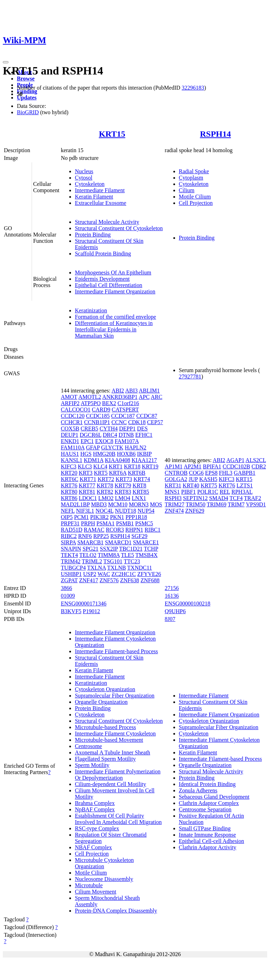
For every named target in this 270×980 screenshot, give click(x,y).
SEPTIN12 (195, 498)
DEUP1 (70, 435)
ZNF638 (129, 580)
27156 (172, 588)
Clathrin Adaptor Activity (208, 847)
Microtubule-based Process (105, 727)
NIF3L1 (85, 511)
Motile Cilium (195, 197)
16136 (172, 596)
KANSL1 (72, 460)
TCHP (151, 549)
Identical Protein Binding (207, 784)
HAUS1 (70, 454)
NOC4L (105, 511)
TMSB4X (146, 555)
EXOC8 (104, 441)
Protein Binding (93, 235)
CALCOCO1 (76, 410)
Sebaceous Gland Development (214, 797)
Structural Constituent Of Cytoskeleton (119, 228)
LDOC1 (88, 498)
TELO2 (88, 555)
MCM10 (118, 504)
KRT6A (118, 473)
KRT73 (124, 479)
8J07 (170, 619)
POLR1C (208, 492)
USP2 (89, 574)
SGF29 (139, 536)
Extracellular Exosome (101, 203)
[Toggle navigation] (6, 62)
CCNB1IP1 (97, 422)
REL (225, 492)
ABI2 (118, 391)
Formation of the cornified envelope (115, 317)
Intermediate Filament (100, 190)
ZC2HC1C (124, 574)
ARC (157, 397)
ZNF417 (89, 580)
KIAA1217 (144, 460)
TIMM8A (109, 555)
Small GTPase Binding (205, 828)
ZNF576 (109, 580)
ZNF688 (150, 580)
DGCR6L (91, 435)
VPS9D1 (256, 504)
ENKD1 (70, 441)
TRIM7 (236, 504)
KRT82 (105, 492)
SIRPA (68, 542)
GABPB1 (245, 473)
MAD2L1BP (75, 504)
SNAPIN (71, 549)
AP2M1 (192, 466)
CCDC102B (236, 466)
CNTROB (176, 473)
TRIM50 (195, 504)
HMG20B (104, 454)
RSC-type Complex (97, 828)
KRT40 (191, 485)
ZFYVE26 (149, 574)
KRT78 (105, 485)
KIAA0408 (117, 460)
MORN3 (139, 504)
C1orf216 (128, 403)
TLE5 (127, 555)
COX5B (70, 429)
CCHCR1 (72, 422)
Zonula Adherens (198, 790)
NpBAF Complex (95, 809)
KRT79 (123, 485)
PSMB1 (125, 523)
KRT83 (123, 492)
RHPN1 (134, 530)
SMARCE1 (146, 542)
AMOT (69, 397)
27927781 (190, 377)
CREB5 (89, 429)
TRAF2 (253, 498)
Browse (26, 79)
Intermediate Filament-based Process (116, 651)
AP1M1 (174, 466)
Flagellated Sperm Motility (105, 759)
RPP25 (101, 536)
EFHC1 (144, 435)
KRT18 (132, 466)
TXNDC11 (140, 568)
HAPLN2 (136, 447)
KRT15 (112, 134)
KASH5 (208, 479)
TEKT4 (69, 555)
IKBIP (144, 454)
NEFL (68, 511)
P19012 (92, 611)
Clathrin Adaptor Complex (209, 803)
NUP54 (146, 511)
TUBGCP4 (73, 568)
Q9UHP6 (175, 611)
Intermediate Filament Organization (115, 291)
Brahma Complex (95, 803)
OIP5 (67, 517)
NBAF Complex (93, 847)
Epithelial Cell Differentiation (109, 285)
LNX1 (139, 498)
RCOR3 (115, 530)
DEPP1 (127, 429)
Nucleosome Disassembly (104, 879)
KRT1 (115, 466)
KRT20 (69, 473)
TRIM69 (217, 504)
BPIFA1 (212, 466)
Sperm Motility (92, 765)
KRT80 (69, 492)
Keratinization (91, 310)
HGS (86, 454)
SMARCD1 (118, 542)
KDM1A (94, 460)
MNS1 (172, 492)
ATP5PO (91, 403)
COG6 (196, 473)
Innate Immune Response (208, 835)
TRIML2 (92, 561)
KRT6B (137, 473)
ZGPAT (69, 580)
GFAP (93, 447)
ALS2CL (256, 460)
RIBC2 (69, 536)
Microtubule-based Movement (109, 740)
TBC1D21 (131, 549)
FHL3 (226, 473)
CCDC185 (98, 416)
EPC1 (87, 441)
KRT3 (86, 473)
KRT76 (69, 485)
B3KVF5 (71, 611)
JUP (193, 479)
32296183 (193, 88)
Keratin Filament (94, 197)
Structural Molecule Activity (107, 222)
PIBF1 (188, 492)
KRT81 (87, 492)
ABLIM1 (149, 391)
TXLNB (117, 568)
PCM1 (82, 517)
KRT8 (139, 485)
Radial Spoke (194, 171)
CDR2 (259, 466)
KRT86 (69, 498)
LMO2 (106, 498)
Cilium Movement (96, 892)
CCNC (119, 422)
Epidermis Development (102, 279)
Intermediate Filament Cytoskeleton (115, 734)
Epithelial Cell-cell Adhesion (212, 841)
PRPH (88, 523)
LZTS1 (245, 485)
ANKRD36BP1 (120, 397)
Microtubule (89, 885)
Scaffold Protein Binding (103, 254)
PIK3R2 (99, 517)
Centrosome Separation (205, 809)
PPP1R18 (136, 517)
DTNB (126, 435)
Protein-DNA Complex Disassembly (116, 911)
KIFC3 (69, 466)
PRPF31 (70, 523)
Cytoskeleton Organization (105, 689)
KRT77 (87, 485)
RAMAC (94, 530)
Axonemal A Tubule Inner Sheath (112, 752)
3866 (66, 588)
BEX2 (109, 403)
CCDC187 (123, 416)
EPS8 (211, 473)
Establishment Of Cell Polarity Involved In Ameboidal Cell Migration (118, 819)
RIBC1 (152, 530)
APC (144, 397)
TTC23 (132, 561)
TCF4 (236, 498)
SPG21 (91, 549)
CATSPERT (125, 410)
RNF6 (85, 536)
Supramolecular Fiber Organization (115, 696)
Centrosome (88, 746)
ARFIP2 (70, 403)
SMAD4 (219, 498)
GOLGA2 (176, 479)
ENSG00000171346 (84, 603)
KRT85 (141, 492)
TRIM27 (175, 504)
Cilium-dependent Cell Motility (111, 784)
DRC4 (110, 435)
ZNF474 (174, 511)
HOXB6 (126, 454)
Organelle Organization (101, 702)
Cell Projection (196, 203)
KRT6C (70, 479)
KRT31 (173, 485)
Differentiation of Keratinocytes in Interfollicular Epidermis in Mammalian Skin (114, 329)
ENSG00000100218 (188, 603)
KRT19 (150, 466)
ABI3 (131, 391)
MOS (156, 504)
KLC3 (85, 466)
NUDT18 (126, 511)
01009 (68, 596)
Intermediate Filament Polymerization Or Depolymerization (118, 775)
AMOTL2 (90, 397)
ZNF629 (195, 511)
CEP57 (155, 422)
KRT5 (101, 473)
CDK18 (137, 422)
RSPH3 (173, 498)
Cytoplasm (191, 178)
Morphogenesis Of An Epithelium (113, 272)
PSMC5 (144, 523)
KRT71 (88, 479)
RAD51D (72, 530)
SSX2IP (109, 549)
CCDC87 (147, 416)
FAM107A (127, 441)
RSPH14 (216, 134)
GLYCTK (112, 447)
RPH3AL (242, 492)
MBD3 (99, 504)
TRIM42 (71, 561)
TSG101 (113, 561)
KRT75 (209, 485)
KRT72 (106, 479)
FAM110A (73, 447)
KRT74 (142, 479)
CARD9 (101, 410)
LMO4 (123, 498)
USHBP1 (71, 574)
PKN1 (117, 517)
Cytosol (84, 178)
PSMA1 (105, 523)
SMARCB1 (91, 542)
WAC (104, 574)
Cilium (187, 190)
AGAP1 (236, 460)
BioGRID (28, 112)
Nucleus (84, 171)
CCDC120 (73, 416)
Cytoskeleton (90, 184)
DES (142, 429)
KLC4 (100, 466)
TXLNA (97, 568)
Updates (27, 98)
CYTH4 (109, 429)
